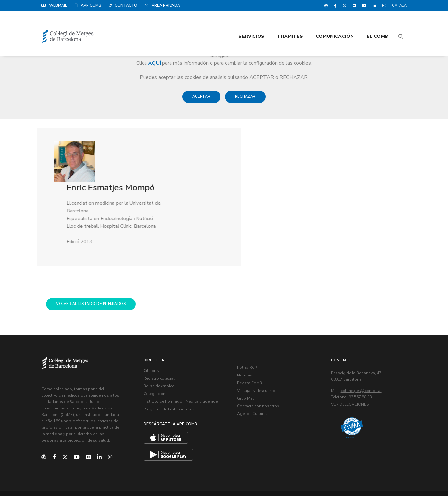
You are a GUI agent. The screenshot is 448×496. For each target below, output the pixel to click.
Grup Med (247, 360)
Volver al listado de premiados (91, 264)
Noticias (246, 336)
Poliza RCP (248, 329)
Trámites (282, 23)
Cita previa (154, 332)
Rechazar (245, 100)
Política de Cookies (387, 477)
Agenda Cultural (253, 375)
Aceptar (201, 100)
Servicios (243, 23)
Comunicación (327, 23)
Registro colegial (160, 340)
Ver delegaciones (351, 366)
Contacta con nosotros (259, 367)
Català (399, 6)
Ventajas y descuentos (259, 352)
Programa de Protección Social (173, 370)
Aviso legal (355, 477)
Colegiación (156, 355)
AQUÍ (154, 63)
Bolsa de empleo (160, 347)
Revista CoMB (251, 344)
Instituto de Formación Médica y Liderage (182, 363)
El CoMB (369, 23)
